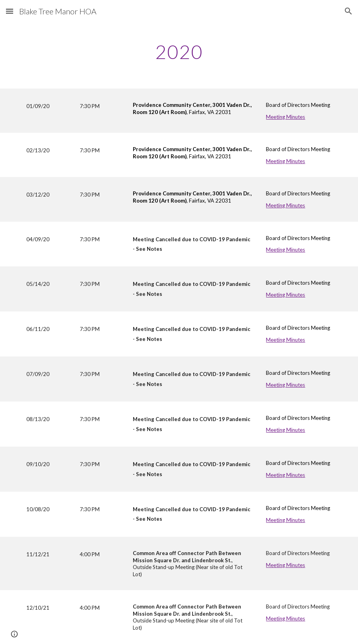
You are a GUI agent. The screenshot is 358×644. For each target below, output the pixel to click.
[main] (179, 50)
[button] (10, 11)
